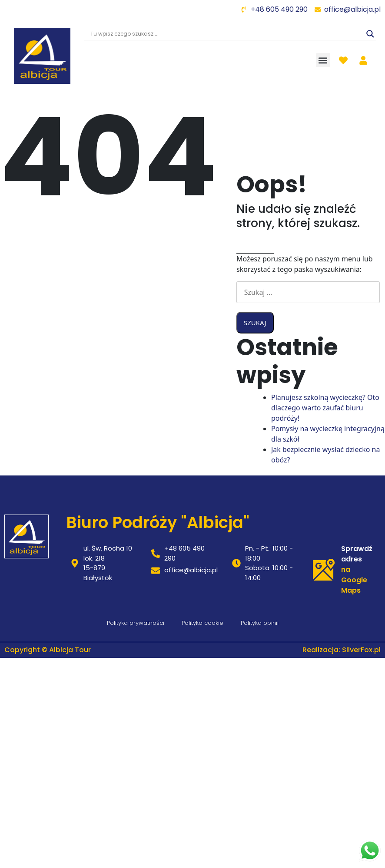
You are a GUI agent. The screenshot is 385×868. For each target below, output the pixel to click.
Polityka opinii (260, 623)
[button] (323, 60)
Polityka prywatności (136, 623)
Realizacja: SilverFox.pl (342, 650)
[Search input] (226, 34)
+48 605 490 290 (279, 9)
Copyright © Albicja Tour (48, 650)
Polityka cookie (202, 623)
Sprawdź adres (357, 554)
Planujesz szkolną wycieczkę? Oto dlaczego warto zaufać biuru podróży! (325, 408)
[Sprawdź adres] (324, 570)
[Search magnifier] (370, 34)
